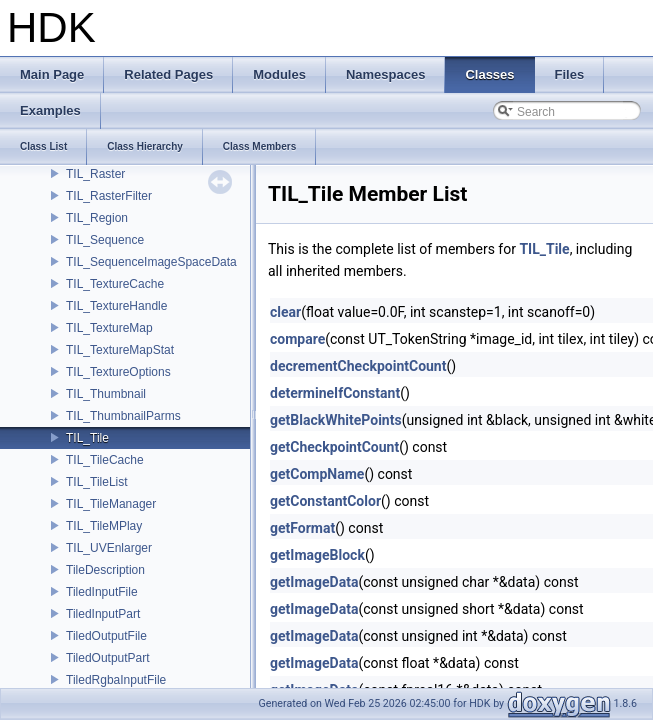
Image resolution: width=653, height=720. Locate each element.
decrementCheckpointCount (358, 366)
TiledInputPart (103, 614)
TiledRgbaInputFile (116, 680)
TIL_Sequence (105, 240)
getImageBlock (317, 555)
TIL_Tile (87, 438)
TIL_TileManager (111, 504)
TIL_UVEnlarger (109, 548)
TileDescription (105, 570)
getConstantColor (325, 501)
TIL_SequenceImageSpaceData (151, 262)
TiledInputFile (102, 592)
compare (297, 339)
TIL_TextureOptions (118, 372)
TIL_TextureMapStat (120, 350)
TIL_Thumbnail (106, 394)
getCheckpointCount (334, 447)
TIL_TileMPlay (104, 526)
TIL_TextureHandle (116, 306)
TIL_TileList (97, 482)
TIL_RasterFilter (109, 196)
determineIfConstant (335, 393)
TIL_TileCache (105, 460)
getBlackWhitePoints (336, 420)
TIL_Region (97, 218)
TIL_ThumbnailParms (123, 416)
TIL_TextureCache (115, 284)
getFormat (302, 528)
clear (285, 312)
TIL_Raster (95, 174)
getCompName (317, 474)
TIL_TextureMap (109, 328)
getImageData (314, 582)
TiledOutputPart (108, 658)
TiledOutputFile (106, 636)
